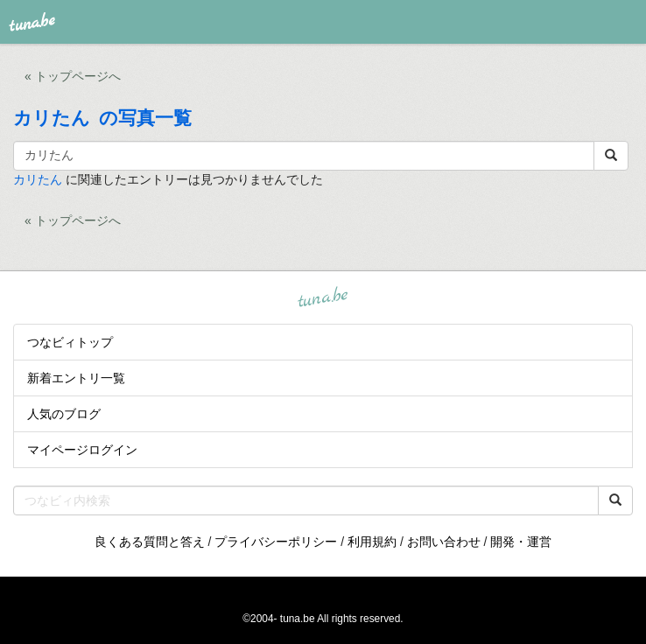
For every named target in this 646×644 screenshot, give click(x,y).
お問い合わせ (444, 542)
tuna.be (322, 297)
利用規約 (372, 542)
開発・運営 (521, 542)
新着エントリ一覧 (76, 378)
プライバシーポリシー (276, 542)
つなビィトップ (70, 342)
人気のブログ (64, 414)
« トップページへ (73, 76)
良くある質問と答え (150, 542)
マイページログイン (82, 450)
